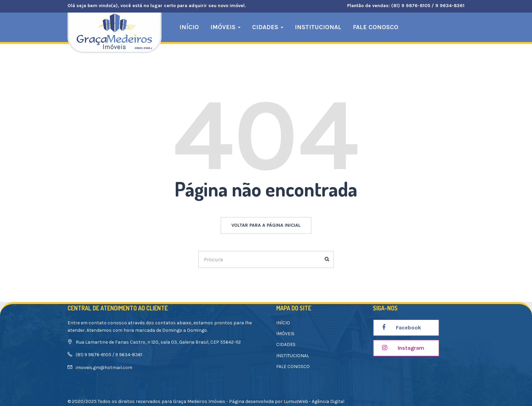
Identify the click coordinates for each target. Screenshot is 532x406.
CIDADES (268, 27)
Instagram (403, 348)
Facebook (402, 328)
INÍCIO (189, 27)
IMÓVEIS (225, 27)
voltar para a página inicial (266, 225)
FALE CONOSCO (376, 27)
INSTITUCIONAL (318, 27)
